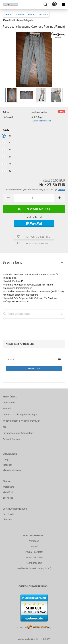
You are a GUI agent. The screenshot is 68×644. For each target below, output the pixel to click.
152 (7, 150)
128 (7, 136)
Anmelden (34, 369)
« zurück (20, 15)
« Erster (8, 15)
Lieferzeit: (8, 117)
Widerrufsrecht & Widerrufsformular (21, 421)
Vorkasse (34, 541)
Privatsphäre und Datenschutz (18, 433)
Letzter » (43, 15)
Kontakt (7, 408)
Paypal (34, 546)
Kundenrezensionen (17, 314)
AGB (5, 427)
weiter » (32, 15)
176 (7, 164)
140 (7, 143)
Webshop (23, 639)
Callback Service (11, 439)
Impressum (9, 402)
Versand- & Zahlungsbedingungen (20, 415)
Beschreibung (13, 262)
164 (7, 157)
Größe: (6, 130)
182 (7, 171)
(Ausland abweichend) (42, 121)
